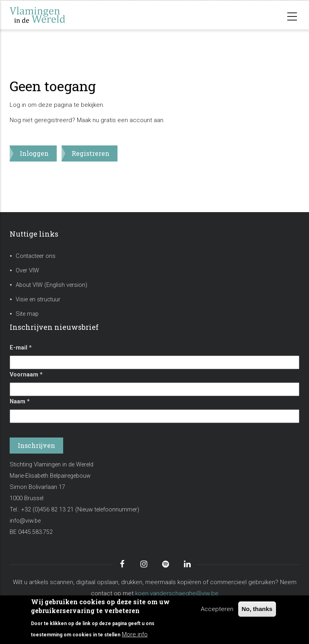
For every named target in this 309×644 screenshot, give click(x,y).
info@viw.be (25, 521)
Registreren (91, 153)
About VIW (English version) (51, 285)
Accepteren (217, 609)
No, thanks (257, 609)
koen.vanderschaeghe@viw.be (177, 593)
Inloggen (34, 153)
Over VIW (27, 271)
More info (135, 634)
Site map (27, 314)
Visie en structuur (38, 300)
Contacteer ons (36, 256)
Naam (20, 402)
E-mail (21, 348)
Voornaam (26, 375)
